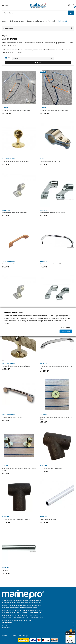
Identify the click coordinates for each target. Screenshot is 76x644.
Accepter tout (66, 331)
